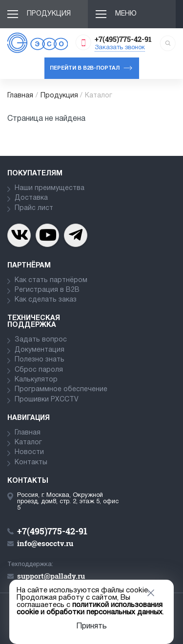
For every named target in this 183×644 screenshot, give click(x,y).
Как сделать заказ (46, 300)
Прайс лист (34, 208)
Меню (126, 14)
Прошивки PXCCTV (47, 400)
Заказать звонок (120, 48)
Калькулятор (36, 380)
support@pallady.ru (51, 576)
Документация (40, 350)
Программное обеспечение (61, 389)
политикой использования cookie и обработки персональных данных (90, 609)
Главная (20, 96)
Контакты (31, 463)
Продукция (49, 14)
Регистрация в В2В (47, 290)
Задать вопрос (41, 340)
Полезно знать (40, 360)
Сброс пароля (39, 370)
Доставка (31, 198)
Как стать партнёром (51, 280)
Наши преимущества (50, 188)
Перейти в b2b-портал (85, 68)
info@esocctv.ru (45, 543)
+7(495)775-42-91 (123, 39)
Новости (29, 452)
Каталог (28, 443)
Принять (91, 626)
